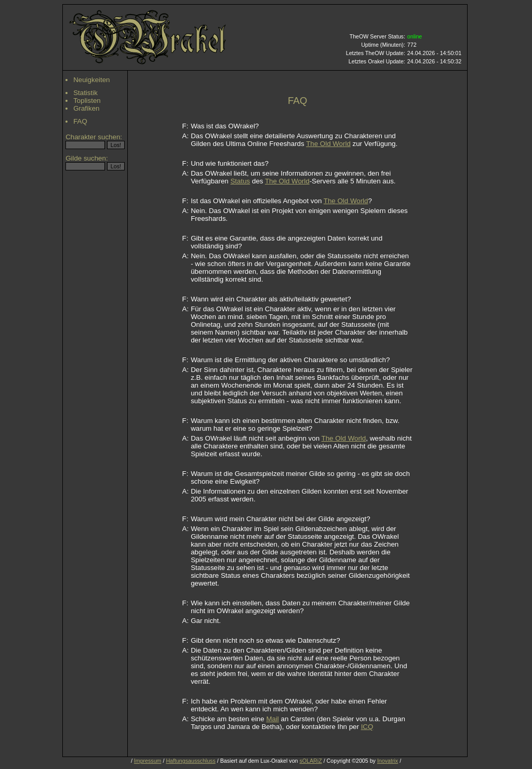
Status (240, 181)
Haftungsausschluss (190, 761)
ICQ (367, 727)
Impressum (148, 761)
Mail (272, 719)
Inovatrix (388, 761)
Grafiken (86, 108)
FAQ (80, 121)
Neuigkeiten (91, 80)
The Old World (328, 144)
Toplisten (87, 101)
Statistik (85, 93)
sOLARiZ (310, 761)
